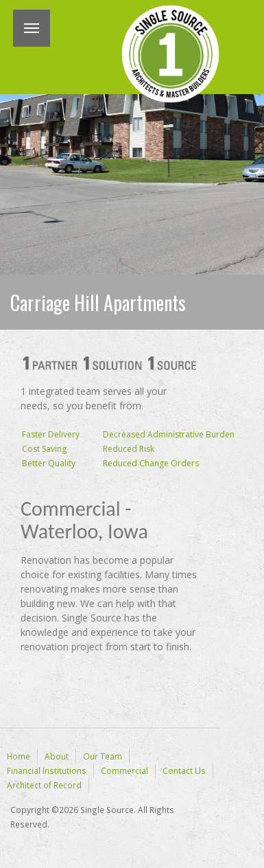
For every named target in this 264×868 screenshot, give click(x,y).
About (57, 756)
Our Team (103, 756)
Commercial (124, 770)
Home (19, 756)
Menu (32, 28)
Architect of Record (44, 785)
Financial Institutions (47, 770)
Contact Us (184, 770)
